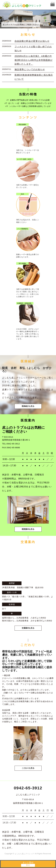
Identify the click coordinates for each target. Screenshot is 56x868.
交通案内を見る (28, 628)
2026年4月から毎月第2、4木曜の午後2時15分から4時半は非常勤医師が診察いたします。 (34, 60)
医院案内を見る (28, 529)
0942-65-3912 (28, 788)
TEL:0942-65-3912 (11, 444)
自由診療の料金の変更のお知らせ (32, 41)
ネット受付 (28, 863)
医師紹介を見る (28, 406)
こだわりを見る (28, 768)
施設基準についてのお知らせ (30, 69)
